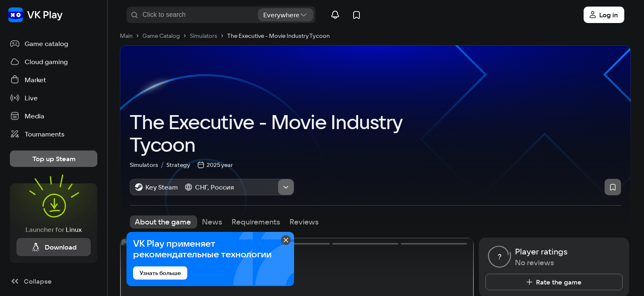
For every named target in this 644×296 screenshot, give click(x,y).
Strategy (178, 164)
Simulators (148, 164)
